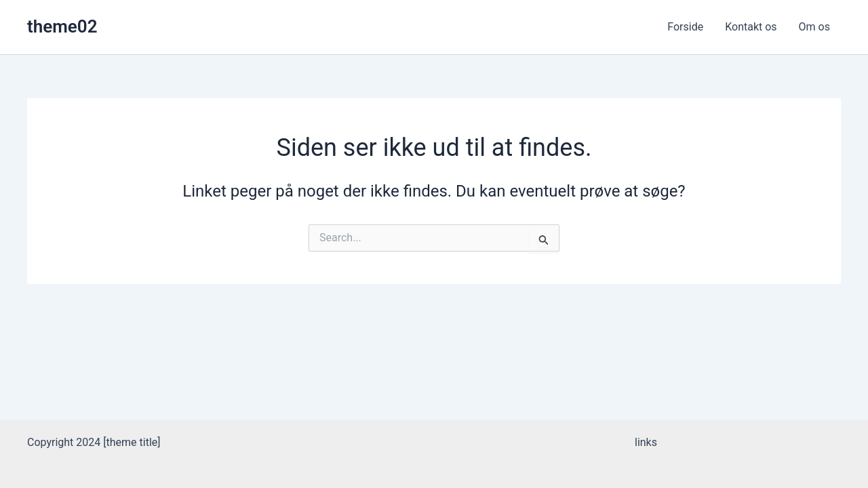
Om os (814, 27)
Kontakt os (751, 27)
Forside (685, 27)
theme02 (62, 26)
